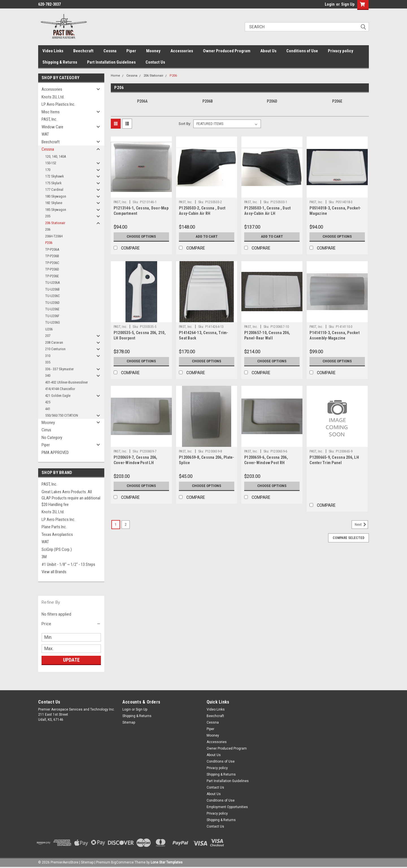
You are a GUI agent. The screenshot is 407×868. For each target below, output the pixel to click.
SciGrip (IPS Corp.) (57, 549)
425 (48, 402)
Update (71, 660)
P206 (49, 243)
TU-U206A (52, 283)
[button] (71, 624)
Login (330, 4)
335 (48, 362)
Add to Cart (207, 237)
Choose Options (141, 237)
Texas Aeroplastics (57, 534)
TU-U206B (52, 289)
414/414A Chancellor (60, 389)
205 (48, 216)
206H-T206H (54, 236)
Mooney (153, 51)
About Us (268, 51)
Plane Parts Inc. (54, 527)
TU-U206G (53, 322)
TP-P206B (52, 256)
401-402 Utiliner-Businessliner (67, 382)
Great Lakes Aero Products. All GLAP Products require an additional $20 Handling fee (71, 498)
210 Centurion (55, 349)
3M (44, 557)
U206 (49, 329)
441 (48, 409)
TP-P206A (52, 249)
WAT (45, 134)
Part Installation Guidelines (111, 62)
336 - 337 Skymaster (59, 369)
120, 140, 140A (56, 156)
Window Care (52, 127)
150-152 (51, 163)
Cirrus (46, 430)
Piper (131, 51)
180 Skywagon (56, 196)
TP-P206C (52, 263)
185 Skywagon (56, 210)
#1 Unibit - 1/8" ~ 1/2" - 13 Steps (68, 564)
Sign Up (348, 4)
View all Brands (54, 572)
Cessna (110, 51)
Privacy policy (341, 51)
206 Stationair (55, 223)
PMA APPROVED (55, 453)
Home (115, 76)
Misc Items (51, 112)
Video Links (53, 51)
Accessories (182, 51)
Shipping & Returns (60, 62)
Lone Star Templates (167, 862)
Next (361, 525)
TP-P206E (52, 276)
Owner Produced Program (227, 51)
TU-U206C (53, 296)
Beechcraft (83, 51)
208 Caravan (54, 342)
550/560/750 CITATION (62, 415)
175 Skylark (53, 183)
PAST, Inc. (49, 119)
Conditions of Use (302, 51)
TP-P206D (52, 269)
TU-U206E (52, 309)
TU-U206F (52, 316)
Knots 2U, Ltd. (53, 97)
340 (48, 375)
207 (48, 336)
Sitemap (129, 722)
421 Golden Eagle (58, 396)
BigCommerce (122, 862)
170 (48, 170)
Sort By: (185, 124)
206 (48, 229)
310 (48, 356)
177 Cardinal (54, 190)
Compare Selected (348, 538)
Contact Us (155, 62)
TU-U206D (52, 303)
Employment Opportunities (227, 807)
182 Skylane (54, 203)
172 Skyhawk (55, 176)
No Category (52, 438)
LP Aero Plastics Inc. (58, 104)
